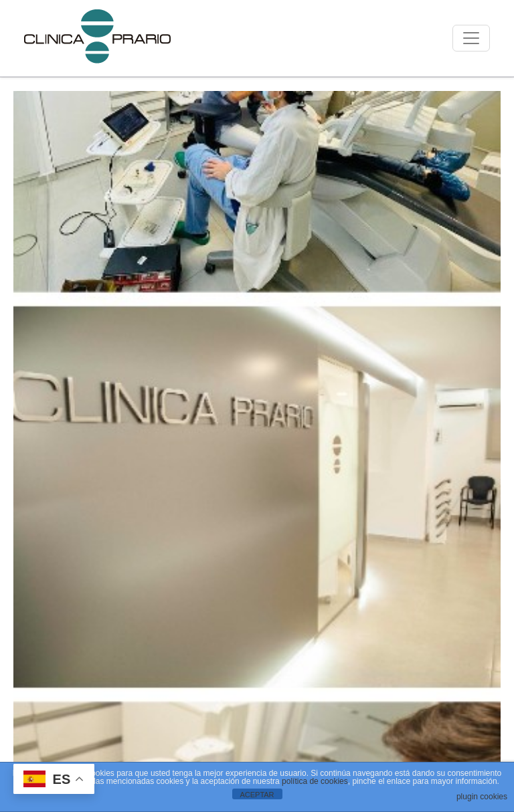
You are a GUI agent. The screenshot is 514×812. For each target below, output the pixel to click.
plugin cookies (482, 797)
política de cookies (315, 781)
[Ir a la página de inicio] (98, 38)
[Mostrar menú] (471, 38)
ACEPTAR (257, 795)
